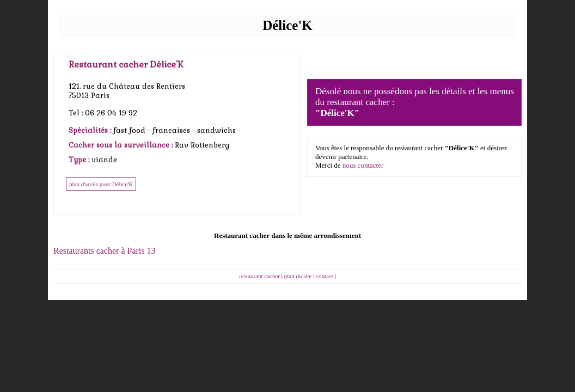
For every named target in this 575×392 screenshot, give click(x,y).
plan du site (298, 276)
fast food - (133, 130)
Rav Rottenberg (202, 145)
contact (325, 276)
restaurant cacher (259, 276)
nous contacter (363, 165)
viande (104, 160)
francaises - (175, 130)
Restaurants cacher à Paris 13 (104, 251)
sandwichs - (219, 130)
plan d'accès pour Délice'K (101, 184)
